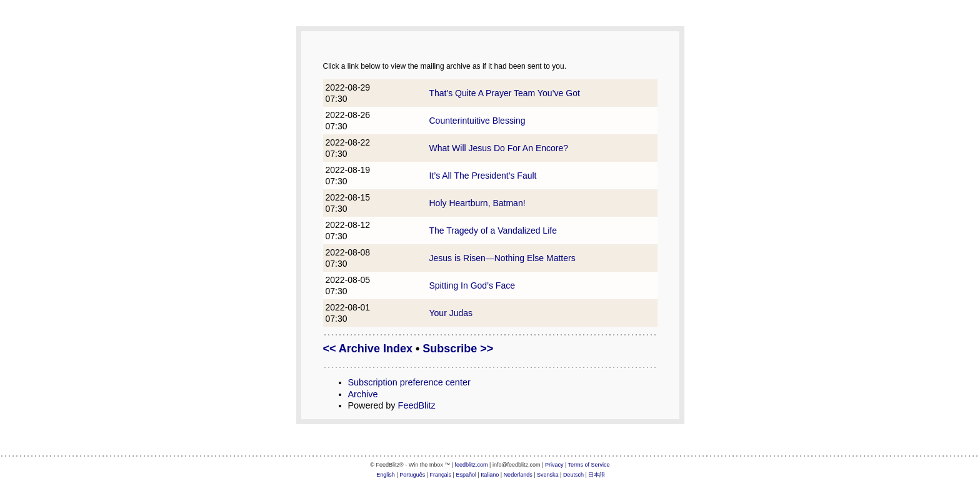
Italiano (490, 475)
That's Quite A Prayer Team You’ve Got (505, 93)
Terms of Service (589, 465)
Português (412, 475)
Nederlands (518, 475)
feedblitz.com (472, 465)
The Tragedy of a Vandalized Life (493, 231)
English (386, 475)
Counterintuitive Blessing (477, 121)
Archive (363, 394)
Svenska (548, 475)
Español (466, 475)
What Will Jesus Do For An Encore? (499, 148)
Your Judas (451, 313)
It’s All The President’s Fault (483, 176)
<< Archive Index (368, 349)
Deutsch (573, 475)
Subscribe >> (458, 349)
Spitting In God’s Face (472, 285)
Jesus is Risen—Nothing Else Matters (502, 258)
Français (441, 475)
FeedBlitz (417, 405)
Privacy (554, 465)
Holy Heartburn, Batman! (477, 203)
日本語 (597, 475)
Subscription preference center (409, 382)
